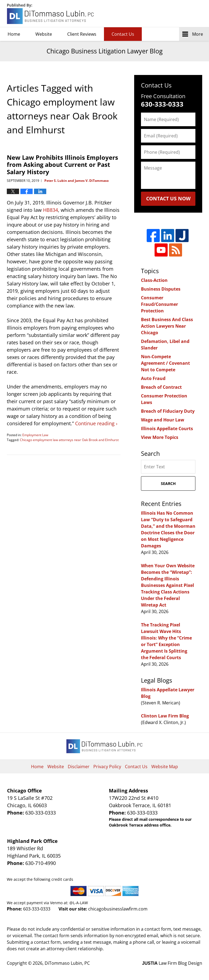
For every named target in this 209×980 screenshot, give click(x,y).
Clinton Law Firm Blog (165, 716)
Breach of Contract (161, 387)
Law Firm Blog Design (172, 963)
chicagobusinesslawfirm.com (118, 909)
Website (44, 34)
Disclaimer (79, 767)
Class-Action (154, 280)
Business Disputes (161, 289)
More (198, 34)
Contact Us (123, 34)
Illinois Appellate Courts (167, 429)
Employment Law (35, 435)
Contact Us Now (168, 198)
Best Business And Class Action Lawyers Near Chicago (167, 326)
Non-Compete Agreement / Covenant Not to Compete (165, 363)
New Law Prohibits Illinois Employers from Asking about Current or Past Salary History (62, 165)
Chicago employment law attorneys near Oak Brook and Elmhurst (69, 440)
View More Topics (160, 437)
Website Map (165, 767)
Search (168, 483)
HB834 (50, 210)
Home (14, 34)
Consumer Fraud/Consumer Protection (159, 304)
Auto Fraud (153, 378)
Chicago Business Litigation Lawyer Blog (51, 14)
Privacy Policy (107, 767)
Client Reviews (82, 34)
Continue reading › (96, 423)
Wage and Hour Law (163, 420)
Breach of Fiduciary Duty (168, 411)
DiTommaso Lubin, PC (177, 14)
